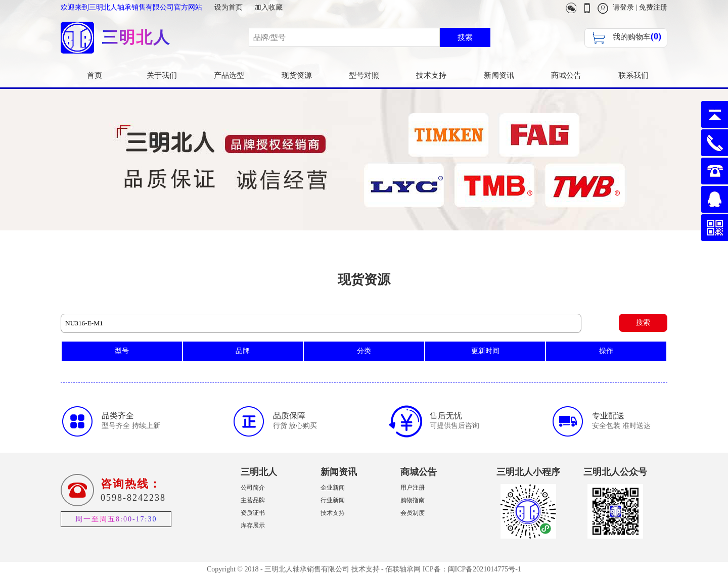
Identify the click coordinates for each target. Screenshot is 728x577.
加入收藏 (268, 7)
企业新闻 (333, 488)
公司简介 (253, 488)
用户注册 (413, 488)
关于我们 (162, 75)
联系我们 (633, 75)
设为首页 (229, 7)
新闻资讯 (499, 75)
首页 (95, 75)
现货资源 (297, 75)
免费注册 (653, 7)
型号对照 (364, 75)
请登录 (623, 7)
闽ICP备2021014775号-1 (485, 569)
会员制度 (413, 513)
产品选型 (229, 75)
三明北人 (259, 472)
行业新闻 (333, 500)
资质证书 (253, 513)
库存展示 (253, 525)
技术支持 (431, 75)
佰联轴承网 (403, 569)
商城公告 (566, 75)
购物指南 (413, 500)
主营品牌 (253, 500)
